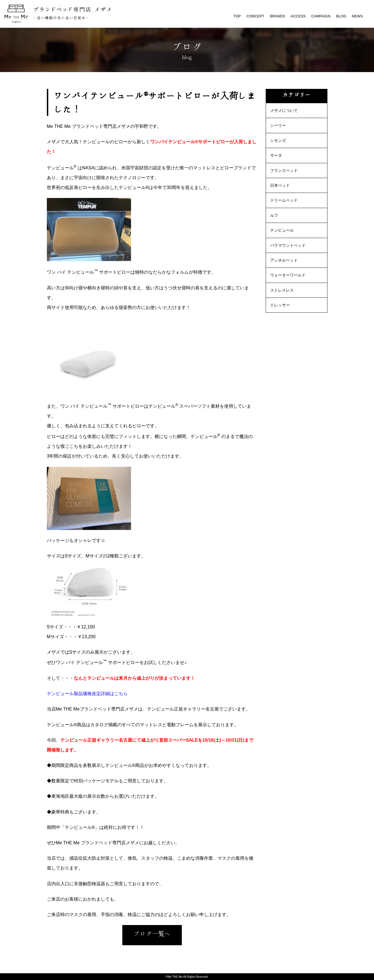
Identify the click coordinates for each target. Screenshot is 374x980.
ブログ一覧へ (152, 934)
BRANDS (277, 16)
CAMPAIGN (321, 16)
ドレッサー (280, 305)
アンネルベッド (284, 260)
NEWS (357, 16)
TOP (237, 16)
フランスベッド (284, 170)
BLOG (341, 16)
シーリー (278, 125)
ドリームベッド (284, 200)
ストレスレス (282, 290)
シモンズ (278, 140)
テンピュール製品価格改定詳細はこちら (87, 694)
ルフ (274, 215)
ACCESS (298, 16)
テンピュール (282, 230)
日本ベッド (280, 185)
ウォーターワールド (288, 275)
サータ (276, 155)
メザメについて (284, 110)
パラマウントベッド (288, 245)
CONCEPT (255, 16)
